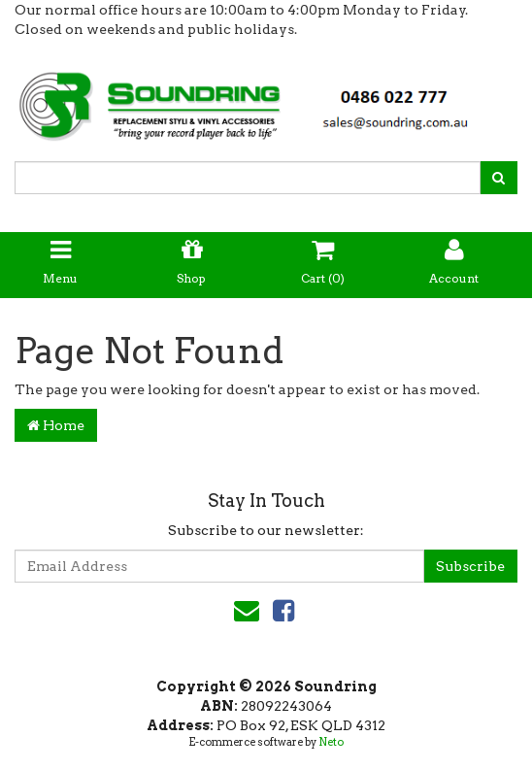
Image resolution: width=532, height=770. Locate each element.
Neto (331, 742)
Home (56, 425)
